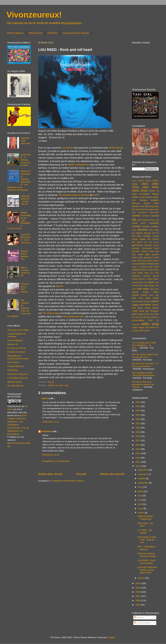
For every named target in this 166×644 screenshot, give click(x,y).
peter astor (138, 298)
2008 (138, 592)
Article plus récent (50, 474)
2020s (152, 191)
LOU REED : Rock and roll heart (146, 562)
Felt (95, 195)
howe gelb (144, 254)
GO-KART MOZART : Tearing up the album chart (148, 570)
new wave (143, 289)
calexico (146, 216)
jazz (140, 257)
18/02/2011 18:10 (51, 455)
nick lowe (154, 289)
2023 (138, 415)
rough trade (138, 311)
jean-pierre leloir (151, 258)
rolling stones (152, 308)
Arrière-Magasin (15, 340)
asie (134, 200)
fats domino (153, 239)
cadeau (136, 215)
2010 (138, 583)
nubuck (135, 292)
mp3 (151, 282)
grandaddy (147, 248)
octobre (142, 478)
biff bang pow (152, 206)
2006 (138, 601)
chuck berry (139, 223)
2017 (138, 440)
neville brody (138, 286)
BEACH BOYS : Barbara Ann (24, 255)
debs (134, 230)
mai (140, 500)
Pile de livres (35, 33)
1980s (145, 187)
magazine (136, 276)
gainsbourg (137, 245)
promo (155, 301)
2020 (138, 428)
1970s (51, 385)
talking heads (144, 314)
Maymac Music (15, 382)
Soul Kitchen (13, 362)
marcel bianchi (139, 279)
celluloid (145, 220)
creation (155, 226)
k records (142, 267)
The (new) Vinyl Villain (18, 330)
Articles (139, 617)
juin (140, 496)
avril (140, 504)
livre (147, 273)
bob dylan (149, 209)
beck (142, 206)
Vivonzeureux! (34, 15)
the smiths (152, 317)
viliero (45, 398)
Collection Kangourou (18, 374)
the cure (136, 317)
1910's (141, 181)
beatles (136, 206)
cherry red (154, 220)
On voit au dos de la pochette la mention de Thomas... (143, 384)
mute (157, 282)
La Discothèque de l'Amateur (16, 335)
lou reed (59, 385)
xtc (157, 327)
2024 (138, 411)
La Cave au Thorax (17, 348)
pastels (144, 295)
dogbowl (139, 233)
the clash (155, 314)
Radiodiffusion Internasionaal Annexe (18, 357)
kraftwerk (136, 270)
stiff (147, 311)
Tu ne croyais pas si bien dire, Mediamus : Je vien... (144, 345)
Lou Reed (67, 148)
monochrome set (139, 282)
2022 (138, 419)
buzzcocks (154, 212)
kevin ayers (153, 267)
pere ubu (154, 295)
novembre (143, 474)
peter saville (152, 298)
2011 (138, 466)
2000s (136, 191)
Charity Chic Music (16, 352)
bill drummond (138, 209)
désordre (143, 230)
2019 (138, 432)
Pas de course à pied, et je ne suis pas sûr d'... (145, 356)
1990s (155, 187)
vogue (141, 327)
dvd (154, 233)
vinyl (67, 385)
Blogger (111, 637)
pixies (134, 301)
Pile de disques (15, 33)
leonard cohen (147, 270)
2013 (138, 458)
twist (150, 320)
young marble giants (141, 331)
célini (139, 220)
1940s (135, 184)
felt (133, 242)
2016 (138, 445)
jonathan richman (145, 264)
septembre (143, 483)
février (141, 513)
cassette (155, 216)
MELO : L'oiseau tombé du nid (25, 272)
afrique (155, 194)
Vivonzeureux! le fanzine (76, 33)
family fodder (139, 239)
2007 (138, 596)
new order (149, 285)
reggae (135, 305)
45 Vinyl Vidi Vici (15, 386)
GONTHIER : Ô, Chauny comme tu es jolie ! (26, 160)
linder (141, 273)
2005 (138, 605)
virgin (135, 327)
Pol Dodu (53, 33)
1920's (148, 181)
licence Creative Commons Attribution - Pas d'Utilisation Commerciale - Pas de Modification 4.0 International (18, 425)
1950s (145, 184)
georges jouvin (152, 245)
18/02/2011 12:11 (51, 422)
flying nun (142, 242)
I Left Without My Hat (18, 378)
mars (141, 508)
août (140, 487)
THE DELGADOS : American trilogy (147, 555)
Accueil (81, 474)
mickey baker (153, 279)
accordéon (144, 194)
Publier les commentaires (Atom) (68, 481)
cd (134, 219)
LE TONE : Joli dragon (145, 531)
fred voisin (154, 242)
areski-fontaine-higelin (149, 197)
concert (136, 226)
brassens (143, 212)
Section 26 (12, 344)
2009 (138, 588)
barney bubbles (149, 200)
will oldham (150, 327)
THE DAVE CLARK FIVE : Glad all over (147, 540)
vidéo (145, 324)
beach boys (151, 203)
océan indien (151, 292)
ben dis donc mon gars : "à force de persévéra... (145, 365)
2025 (138, 406)
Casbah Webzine (16, 366)
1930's (156, 181)
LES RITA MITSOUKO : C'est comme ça (26, 239)
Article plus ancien (112, 474)
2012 (138, 462)
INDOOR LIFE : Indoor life (25, 141)
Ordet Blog (13, 370)
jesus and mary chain (142, 261)
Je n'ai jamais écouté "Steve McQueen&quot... (144, 374)
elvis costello (144, 236)
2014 (138, 453)
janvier (142, 578)
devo (151, 230)
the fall (143, 317)
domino (148, 233)
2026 (138, 402)
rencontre (145, 305)
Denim (59, 286)
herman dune (148, 251)
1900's (134, 181)
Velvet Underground (78, 165)
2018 (138, 436)
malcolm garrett (151, 276)
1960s (155, 184)
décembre (143, 470)
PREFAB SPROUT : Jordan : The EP (25, 200)
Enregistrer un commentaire (56, 461)
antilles (135, 197)
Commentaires (142, 623)
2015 (138, 449)
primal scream (144, 301)
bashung (136, 203)
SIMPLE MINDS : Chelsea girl (146, 518)
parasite (135, 295)
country (146, 226)
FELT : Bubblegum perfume (146, 548)
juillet (141, 491)
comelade (154, 223)
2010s (144, 191)
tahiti (134, 314)
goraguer (136, 248)
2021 (138, 423)
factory (156, 236)
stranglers (154, 311)
